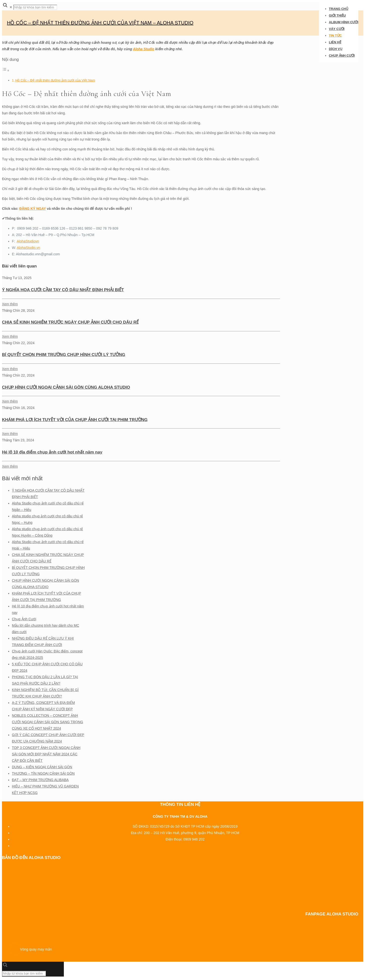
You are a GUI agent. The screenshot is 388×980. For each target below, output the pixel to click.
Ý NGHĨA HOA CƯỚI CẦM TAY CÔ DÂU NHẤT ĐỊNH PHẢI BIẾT (63, 290)
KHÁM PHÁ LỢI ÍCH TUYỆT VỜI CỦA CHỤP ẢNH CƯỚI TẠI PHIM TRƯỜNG (75, 420)
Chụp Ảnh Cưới (24, 619)
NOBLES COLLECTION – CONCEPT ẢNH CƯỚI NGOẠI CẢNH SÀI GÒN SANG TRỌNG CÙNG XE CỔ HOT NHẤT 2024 (48, 722)
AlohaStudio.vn (28, 248)
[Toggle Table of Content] (6, 71)
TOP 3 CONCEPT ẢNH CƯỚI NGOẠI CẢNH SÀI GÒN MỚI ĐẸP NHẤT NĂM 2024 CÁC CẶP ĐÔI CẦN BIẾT (46, 754)
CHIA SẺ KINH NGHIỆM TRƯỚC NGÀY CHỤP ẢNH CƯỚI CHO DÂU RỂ (70, 322)
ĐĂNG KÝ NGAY (33, 209)
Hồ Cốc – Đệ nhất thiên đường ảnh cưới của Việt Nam (55, 80)
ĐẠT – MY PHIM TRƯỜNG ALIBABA (40, 780)
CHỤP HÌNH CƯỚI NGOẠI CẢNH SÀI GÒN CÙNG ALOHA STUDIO (66, 387)
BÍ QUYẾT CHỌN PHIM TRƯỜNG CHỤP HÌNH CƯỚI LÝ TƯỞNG (64, 355)
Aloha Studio (144, 49)
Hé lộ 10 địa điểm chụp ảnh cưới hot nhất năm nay (52, 452)
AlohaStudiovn (28, 241)
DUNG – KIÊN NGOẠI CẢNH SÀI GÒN (42, 767)
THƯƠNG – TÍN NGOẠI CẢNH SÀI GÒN (43, 773)
